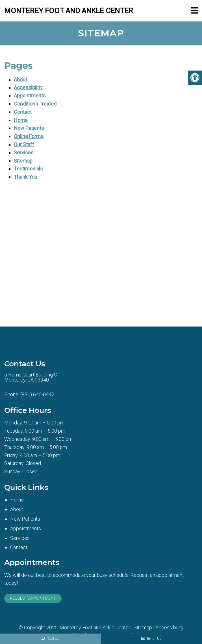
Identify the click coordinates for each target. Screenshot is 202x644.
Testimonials (28, 169)
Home (21, 120)
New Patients (29, 128)
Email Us (151, 638)
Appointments (30, 96)
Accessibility (28, 87)
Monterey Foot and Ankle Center (69, 11)
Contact (23, 112)
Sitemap (23, 161)
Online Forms (29, 136)
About (20, 79)
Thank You (26, 177)
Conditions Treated (35, 104)
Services (24, 153)
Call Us (50, 638)
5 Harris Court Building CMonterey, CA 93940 (31, 377)
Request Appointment (33, 598)
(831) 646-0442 (37, 395)
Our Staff (24, 144)
